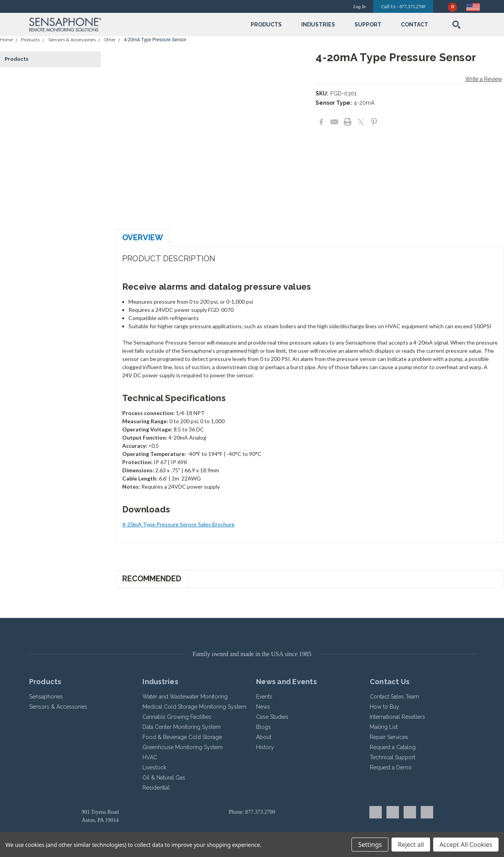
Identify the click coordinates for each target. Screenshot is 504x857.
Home (6, 40)
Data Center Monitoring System (182, 727)
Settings (370, 845)
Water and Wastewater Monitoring (185, 697)
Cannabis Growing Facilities (177, 717)
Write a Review (484, 79)
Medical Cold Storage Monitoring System (194, 707)
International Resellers (397, 717)
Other (110, 40)
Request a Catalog (393, 747)
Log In (360, 7)
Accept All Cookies (466, 845)
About (264, 737)
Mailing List (384, 727)
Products (30, 40)
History (265, 747)
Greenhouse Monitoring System (183, 747)
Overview (143, 238)
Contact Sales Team (394, 697)
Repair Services (389, 737)
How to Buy (385, 707)
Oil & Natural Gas (164, 778)
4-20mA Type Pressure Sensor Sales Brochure (178, 524)
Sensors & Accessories (72, 40)
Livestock (154, 767)
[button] (102, 25)
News (263, 707)
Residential (156, 788)
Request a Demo (391, 767)
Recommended (152, 579)
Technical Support (392, 757)
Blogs (263, 727)
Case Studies (272, 717)
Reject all (411, 845)
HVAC (150, 757)
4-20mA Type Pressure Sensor (155, 40)
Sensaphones (46, 697)
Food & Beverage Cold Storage (182, 737)
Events (264, 697)
